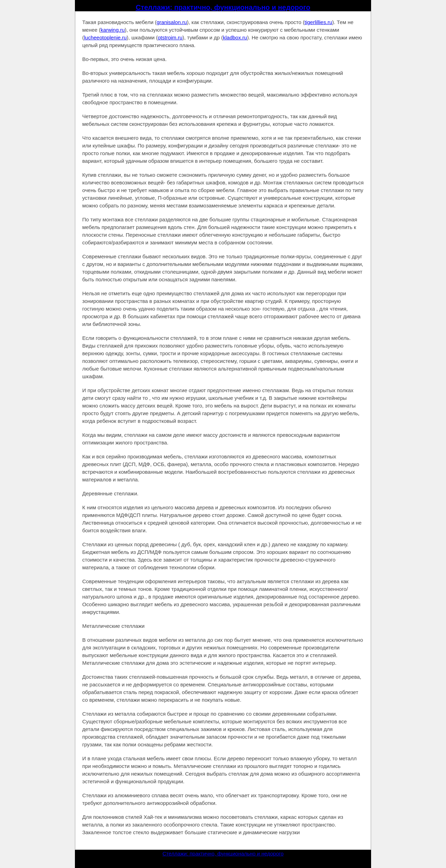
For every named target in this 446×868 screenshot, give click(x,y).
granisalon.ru (172, 22)
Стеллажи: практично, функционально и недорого (223, 7)
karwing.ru (113, 30)
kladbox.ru (235, 37)
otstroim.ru (170, 37)
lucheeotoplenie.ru (105, 37)
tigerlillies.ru (318, 22)
